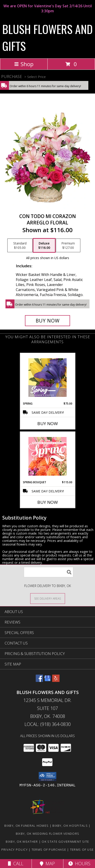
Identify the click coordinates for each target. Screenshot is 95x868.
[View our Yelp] (56, 680)
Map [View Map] (47, 864)
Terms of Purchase (49, 850)
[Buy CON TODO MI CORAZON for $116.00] (48, 321)
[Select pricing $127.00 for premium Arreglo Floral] (68, 245)
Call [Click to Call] (16, 864)
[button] (47, 777)
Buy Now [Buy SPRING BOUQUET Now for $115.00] (48, 502)
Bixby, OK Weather (22, 842)
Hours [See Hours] (79, 864)
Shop (24, 64)
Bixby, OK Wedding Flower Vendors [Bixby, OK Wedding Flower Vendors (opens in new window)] (48, 834)
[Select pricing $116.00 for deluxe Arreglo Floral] (44, 245)
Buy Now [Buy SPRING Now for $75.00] (48, 424)
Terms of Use (82, 850)
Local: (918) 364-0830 (48, 724)
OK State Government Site (65, 842)
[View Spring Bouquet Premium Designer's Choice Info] (47, 456)
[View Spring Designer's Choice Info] (47, 378)
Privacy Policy (15, 850)
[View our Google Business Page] (48, 680)
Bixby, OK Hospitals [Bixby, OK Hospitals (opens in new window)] (70, 826)
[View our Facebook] (39, 680)
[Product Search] (49, 572)
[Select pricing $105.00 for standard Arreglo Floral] (20, 245)
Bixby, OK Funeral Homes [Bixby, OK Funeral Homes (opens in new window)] (26, 826)
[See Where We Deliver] (48, 598)
